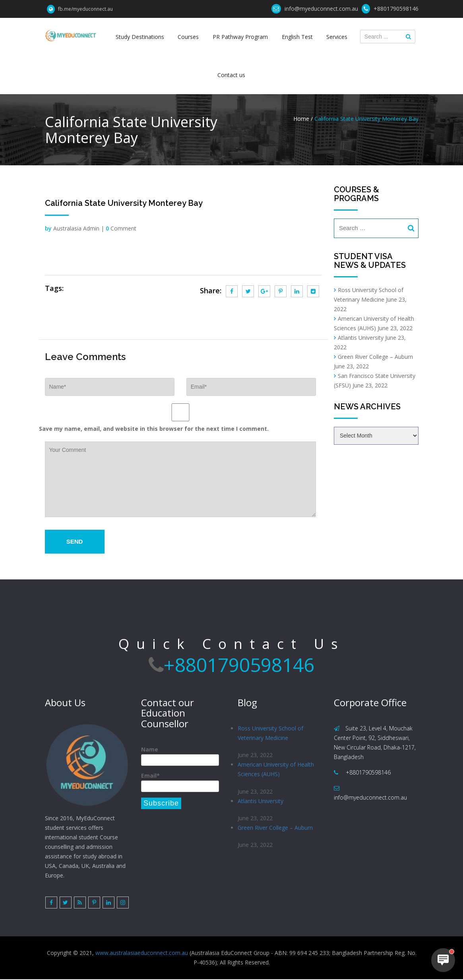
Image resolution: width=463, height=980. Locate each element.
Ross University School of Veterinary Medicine (270, 733)
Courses (189, 37)
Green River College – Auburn (375, 357)
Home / (303, 119)
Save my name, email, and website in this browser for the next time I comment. (154, 429)
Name (180, 756)
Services (336, 37)
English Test (297, 37)
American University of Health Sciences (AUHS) (276, 770)
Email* (180, 782)
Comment (121, 228)
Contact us (231, 75)
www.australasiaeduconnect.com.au (142, 954)
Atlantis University (361, 338)
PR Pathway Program (240, 37)
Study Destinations (140, 37)
